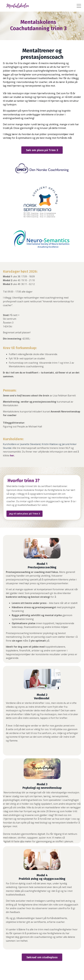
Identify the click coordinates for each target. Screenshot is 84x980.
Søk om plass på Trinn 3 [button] (42, 150)
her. (12, 455)
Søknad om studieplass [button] (42, 957)
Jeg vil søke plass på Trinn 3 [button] (24, 514)
